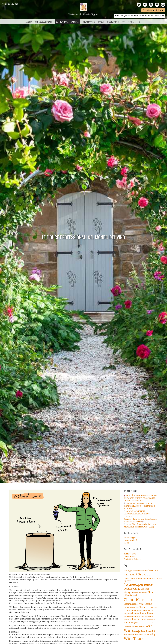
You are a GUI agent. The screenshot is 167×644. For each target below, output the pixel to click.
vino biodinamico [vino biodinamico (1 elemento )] (149, 620)
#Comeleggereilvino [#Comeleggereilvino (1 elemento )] (130, 571)
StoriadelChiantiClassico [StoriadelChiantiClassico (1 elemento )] (132, 616)
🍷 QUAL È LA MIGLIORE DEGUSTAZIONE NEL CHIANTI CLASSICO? (137, 514)
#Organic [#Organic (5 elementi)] (143, 574)
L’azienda (28, 22)
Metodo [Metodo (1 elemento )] (151, 611)
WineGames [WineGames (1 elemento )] (128, 635)
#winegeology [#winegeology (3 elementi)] (132, 589)
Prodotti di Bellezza (133, 559)
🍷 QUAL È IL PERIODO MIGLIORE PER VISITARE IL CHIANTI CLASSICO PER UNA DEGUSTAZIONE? (140, 498)
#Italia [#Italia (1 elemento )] (126, 575)
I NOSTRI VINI (130, 556)
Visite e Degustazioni (43, 22)
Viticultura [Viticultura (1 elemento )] (142, 626)
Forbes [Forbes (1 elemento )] (145, 611)
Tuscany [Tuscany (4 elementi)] (137, 619)
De (9, 4)
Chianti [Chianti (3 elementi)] (152, 592)
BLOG (124, 22)
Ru (13, 4)
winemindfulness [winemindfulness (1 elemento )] (138, 635)
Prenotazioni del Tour (153, 10)
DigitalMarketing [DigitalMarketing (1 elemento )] (136, 611)
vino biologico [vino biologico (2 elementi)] (131, 623)
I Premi (101, 22)
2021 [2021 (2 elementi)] (147, 589)
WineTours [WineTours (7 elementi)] (134, 639)
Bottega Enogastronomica (67, 22)
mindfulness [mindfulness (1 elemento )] (128, 613)
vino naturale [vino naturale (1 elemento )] (134, 626)
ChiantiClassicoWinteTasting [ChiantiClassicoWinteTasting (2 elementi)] (138, 604)
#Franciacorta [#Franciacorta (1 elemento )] (142, 571)
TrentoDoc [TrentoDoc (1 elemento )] (127, 620)
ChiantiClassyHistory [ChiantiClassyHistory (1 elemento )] (131, 608)
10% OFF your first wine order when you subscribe (139, 16)
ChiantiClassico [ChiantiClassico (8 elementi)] (138, 600)
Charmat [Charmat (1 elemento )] (144, 593)
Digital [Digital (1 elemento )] (128, 611)
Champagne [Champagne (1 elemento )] (137, 593)
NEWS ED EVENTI (113, 22)
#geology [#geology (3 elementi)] (153, 570)
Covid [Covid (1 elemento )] (151, 608)
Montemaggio (130, 538)
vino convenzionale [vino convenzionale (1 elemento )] (144, 623)
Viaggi (126, 543)
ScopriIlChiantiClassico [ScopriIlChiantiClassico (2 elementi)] (144, 613)
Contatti (132, 22)
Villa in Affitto (89, 22)
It (3, 4)
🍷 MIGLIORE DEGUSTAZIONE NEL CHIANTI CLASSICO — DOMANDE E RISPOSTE (139, 506)
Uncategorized (130, 540)
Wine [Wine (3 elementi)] (149, 626)
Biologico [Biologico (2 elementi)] (128, 592)
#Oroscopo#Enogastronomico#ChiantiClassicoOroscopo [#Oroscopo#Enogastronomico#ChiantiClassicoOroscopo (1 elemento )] (143, 578)
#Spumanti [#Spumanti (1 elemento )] (127, 581)
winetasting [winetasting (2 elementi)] (150, 634)
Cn (16, 4)
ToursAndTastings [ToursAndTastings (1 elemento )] (147, 616)
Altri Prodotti (130, 554)
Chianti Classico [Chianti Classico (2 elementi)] (131, 595)
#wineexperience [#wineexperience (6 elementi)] (138, 584)
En (6, 4)
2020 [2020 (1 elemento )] (142, 589)
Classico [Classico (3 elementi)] (143, 607)
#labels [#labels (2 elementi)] (132, 575)
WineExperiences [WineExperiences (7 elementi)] (139, 630)
